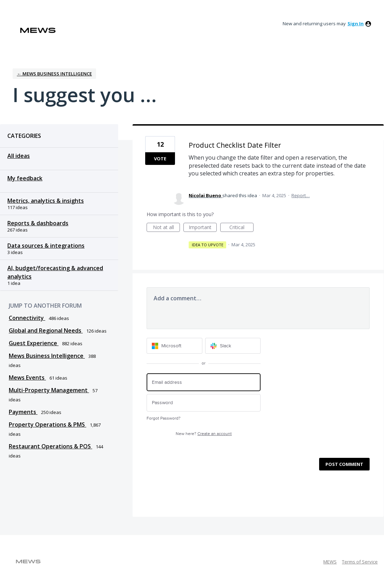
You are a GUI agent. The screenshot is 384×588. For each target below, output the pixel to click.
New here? (204, 434)
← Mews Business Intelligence (54, 74)
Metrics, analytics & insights (46, 201)
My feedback (25, 178)
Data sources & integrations (46, 246)
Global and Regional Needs (46, 330)
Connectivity (27, 318)
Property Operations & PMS (48, 425)
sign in (356, 24)
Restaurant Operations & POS (50, 446)
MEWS (330, 562)
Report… (301, 195)
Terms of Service (360, 562)
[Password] (204, 403)
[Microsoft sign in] (174, 346)
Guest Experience (34, 343)
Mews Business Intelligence (47, 356)
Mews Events (27, 377)
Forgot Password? (164, 418)
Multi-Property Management (49, 390)
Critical (241, 228)
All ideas (19, 156)
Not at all (167, 228)
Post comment (344, 464)
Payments (23, 412)
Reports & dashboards (38, 223)
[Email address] (204, 382)
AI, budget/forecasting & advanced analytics (55, 272)
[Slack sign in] (233, 346)
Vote (160, 159)
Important (203, 228)
